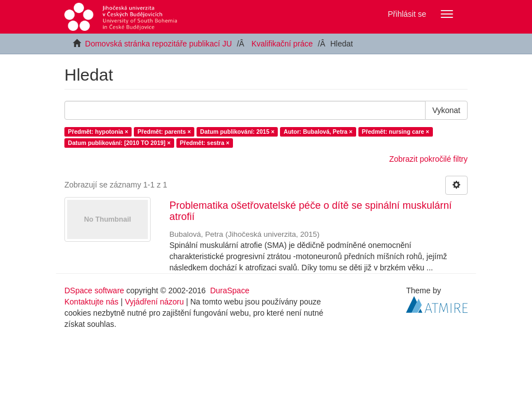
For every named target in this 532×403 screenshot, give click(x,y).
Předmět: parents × (164, 132)
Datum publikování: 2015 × (237, 132)
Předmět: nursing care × (396, 132)
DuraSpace (230, 290)
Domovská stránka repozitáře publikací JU (158, 44)
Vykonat (446, 110)
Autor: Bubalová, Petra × (318, 132)
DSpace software (94, 290)
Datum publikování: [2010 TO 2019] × (119, 143)
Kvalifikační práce (282, 44)
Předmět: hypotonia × (98, 132)
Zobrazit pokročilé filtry (428, 159)
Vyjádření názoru (154, 302)
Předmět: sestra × (204, 143)
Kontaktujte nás (92, 302)
